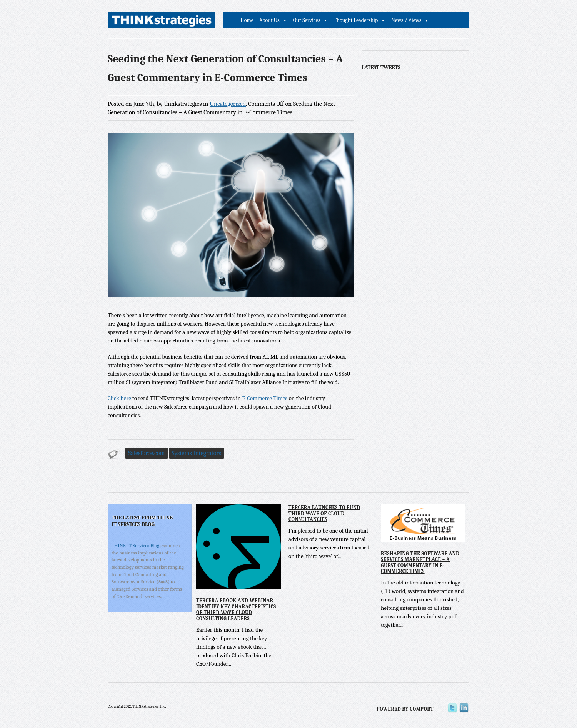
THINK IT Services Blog (135, 545)
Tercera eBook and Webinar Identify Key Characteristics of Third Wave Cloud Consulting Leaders (236, 609)
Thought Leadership (356, 20)
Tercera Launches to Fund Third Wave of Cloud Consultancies (324, 513)
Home (247, 20)
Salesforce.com (147, 453)
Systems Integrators (197, 453)
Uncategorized (228, 104)
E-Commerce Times (265, 398)
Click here (119, 398)
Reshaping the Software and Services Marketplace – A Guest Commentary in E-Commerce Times (420, 563)
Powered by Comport (405, 709)
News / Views (406, 20)
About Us (269, 20)
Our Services (307, 20)
